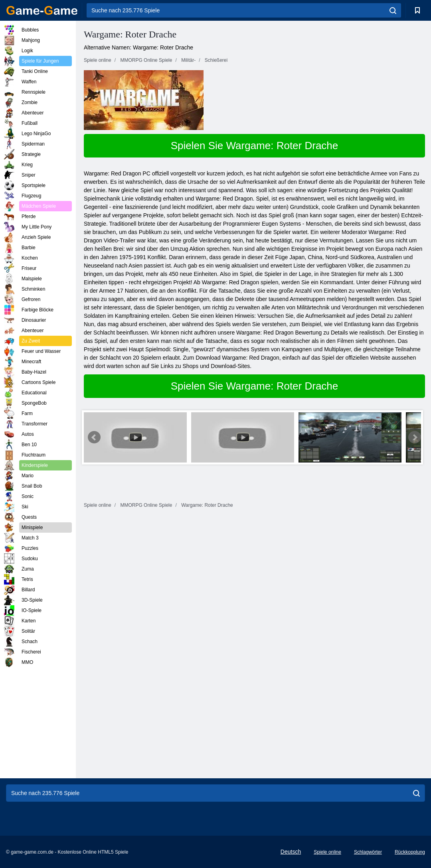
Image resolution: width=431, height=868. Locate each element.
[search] (393, 10)
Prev (94, 437)
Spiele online (327, 852)
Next (415, 437)
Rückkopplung (410, 852)
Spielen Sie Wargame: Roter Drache (255, 146)
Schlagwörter (368, 852)
